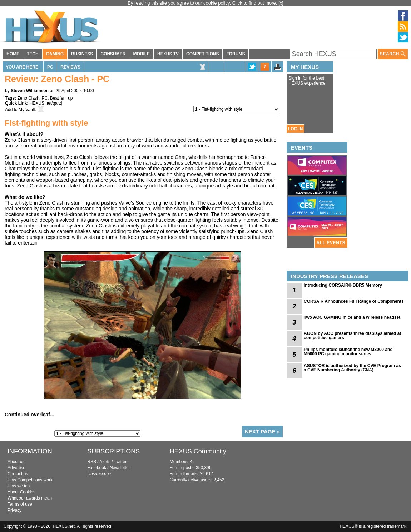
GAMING (55, 54)
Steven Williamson (30, 91)
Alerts (105, 462)
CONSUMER (113, 54)
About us (16, 462)
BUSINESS (82, 54)
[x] (281, 3)
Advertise (16, 468)
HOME (13, 54)
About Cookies (21, 492)
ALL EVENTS (331, 243)
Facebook (97, 468)
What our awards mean (30, 498)
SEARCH (393, 54)
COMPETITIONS (202, 54)
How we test (19, 486)
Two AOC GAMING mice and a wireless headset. (353, 317)
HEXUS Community (198, 451)
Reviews (71, 67)
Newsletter (120, 468)
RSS (92, 462)
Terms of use (20, 504)
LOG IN (295, 129)
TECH (33, 54)
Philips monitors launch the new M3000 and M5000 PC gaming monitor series (348, 352)
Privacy (14, 510)
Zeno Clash (28, 98)
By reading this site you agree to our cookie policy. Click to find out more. (203, 3)
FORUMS (236, 54)
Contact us (18, 474)
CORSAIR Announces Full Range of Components (354, 301)
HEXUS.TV (168, 54)
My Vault (27, 110)
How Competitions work (30, 480)
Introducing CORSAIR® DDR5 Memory (343, 285)
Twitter (120, 462)
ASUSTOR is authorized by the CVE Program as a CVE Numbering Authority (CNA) (352, 368)
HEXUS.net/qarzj (46, 103)
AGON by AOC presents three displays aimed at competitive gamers (352, 336)
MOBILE (141, 54)
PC (50, 67)
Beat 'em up (61, 98)
